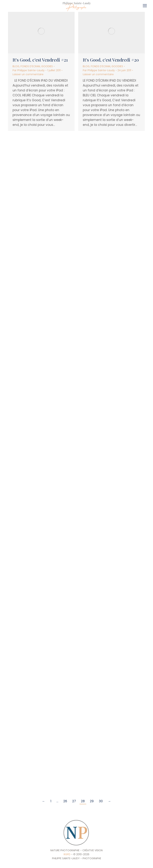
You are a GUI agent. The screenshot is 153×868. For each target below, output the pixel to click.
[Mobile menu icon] (146, 4)
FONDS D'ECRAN (30, 66)
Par (29, 70)
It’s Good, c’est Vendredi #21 (40, 60)
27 (74, 801)
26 (65, 801)
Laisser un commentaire (28, 74)
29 (92, 801)
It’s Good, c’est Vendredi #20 (111, 60)
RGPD (67, 854)
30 (101, 801)
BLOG (16, 66)
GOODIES (47, 66)
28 (83, 801)
